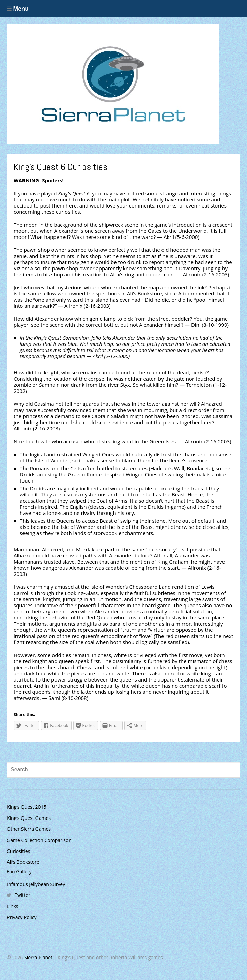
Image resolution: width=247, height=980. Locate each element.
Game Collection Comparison (39, 840)
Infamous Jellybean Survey (36, 884)
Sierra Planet (38, 957)
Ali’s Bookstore (23, 862)
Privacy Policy (22, 917)
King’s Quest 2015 (27, 807)
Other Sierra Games (29, 829)
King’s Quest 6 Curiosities (60, 167)
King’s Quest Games (29, 818)
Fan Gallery (19, 871)
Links (12, 906)
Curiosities (18, 851)
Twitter (22, 895)
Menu (18, 9)
